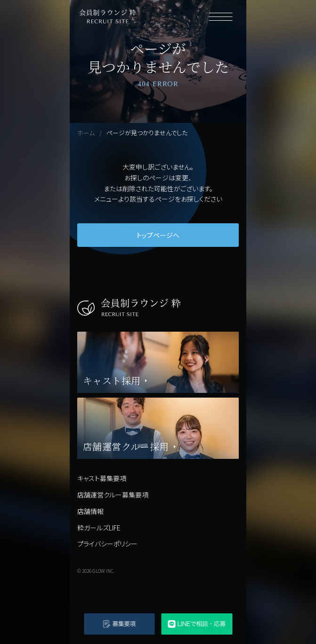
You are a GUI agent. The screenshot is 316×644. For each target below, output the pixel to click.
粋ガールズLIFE (99, 528)
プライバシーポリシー (107, 544)
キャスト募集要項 (102, 478)
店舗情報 (90, 511)
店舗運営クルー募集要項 (113, 495)
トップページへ (158, 235)
